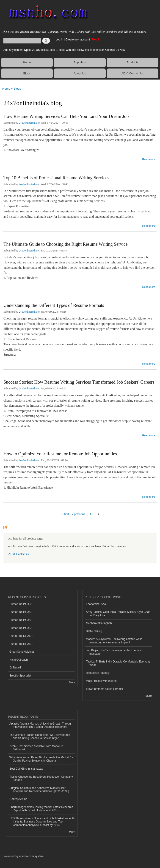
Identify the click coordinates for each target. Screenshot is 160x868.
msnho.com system (31, 856)
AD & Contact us (18, 554)
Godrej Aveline (18, 799)
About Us (80, 73)
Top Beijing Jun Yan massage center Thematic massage (114, 652)
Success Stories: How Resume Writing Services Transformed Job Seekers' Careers (79, 382)
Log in (59, 40)
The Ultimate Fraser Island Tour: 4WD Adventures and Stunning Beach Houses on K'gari (40, 737)
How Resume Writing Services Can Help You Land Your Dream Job (66, 116)
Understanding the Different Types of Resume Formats (54, 305)
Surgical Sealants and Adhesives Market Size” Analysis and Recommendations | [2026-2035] (39, 790)
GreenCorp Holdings (22, 652)
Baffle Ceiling (94, 631)
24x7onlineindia (28, 123)
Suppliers (80, 62)
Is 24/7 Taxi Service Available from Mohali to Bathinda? (36, 748)
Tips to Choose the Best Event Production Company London (41, 778)
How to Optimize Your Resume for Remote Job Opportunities (60, 454)
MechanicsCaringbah (99, 623)
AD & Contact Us (132, 73)
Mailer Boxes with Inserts (101, 681)
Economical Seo (96, 604)
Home (27, 62)
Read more (149, 159)
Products (133, 62)
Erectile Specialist (20, 676)
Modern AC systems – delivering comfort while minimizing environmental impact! (114, 641)
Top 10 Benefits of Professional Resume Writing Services (56, 178)
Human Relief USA (21, 604)
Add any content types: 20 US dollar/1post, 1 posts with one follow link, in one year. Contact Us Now (64, 50)
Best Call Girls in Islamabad (26, 769)
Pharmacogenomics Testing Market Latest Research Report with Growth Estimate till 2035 (41, 809)
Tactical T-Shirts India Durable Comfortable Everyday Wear (118, 663)
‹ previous (79, 514)
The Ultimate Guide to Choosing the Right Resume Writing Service (66, 244)
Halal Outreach (19, 660)
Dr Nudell (15, 668)
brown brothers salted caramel (104, 689)
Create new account (78, 40)
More (72, 682)
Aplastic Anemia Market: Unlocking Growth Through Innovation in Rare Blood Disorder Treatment (41, 725)
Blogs (27, 73)
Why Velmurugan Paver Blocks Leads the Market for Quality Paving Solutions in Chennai (41, 759)
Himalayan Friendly (98, 673)
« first (65, 514)
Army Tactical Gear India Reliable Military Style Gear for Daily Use (118, 614)
